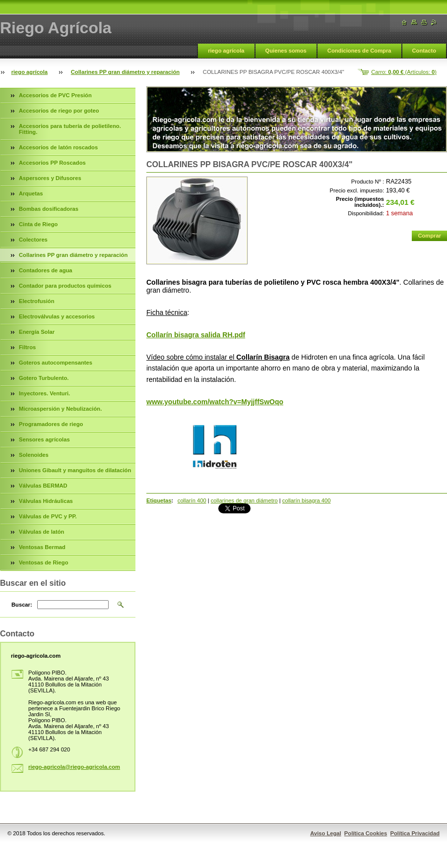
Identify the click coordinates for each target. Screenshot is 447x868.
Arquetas (31, 193)
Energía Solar (37, 332)
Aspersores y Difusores (50, 178)
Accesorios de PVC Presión (55, 95)
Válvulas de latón (41, 532)
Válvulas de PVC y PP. (48, 516)
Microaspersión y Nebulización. (60, 409)
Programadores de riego (51, 424)
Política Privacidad (415, 833)
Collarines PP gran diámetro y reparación (125, 72)
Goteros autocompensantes (56, 363)
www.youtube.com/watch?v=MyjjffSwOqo (215, 402)
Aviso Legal (325, 833)
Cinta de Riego (38, 224)
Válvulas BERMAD (43, 486)
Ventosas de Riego (43, 562)
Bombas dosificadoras (49, 209)
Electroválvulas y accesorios (57, 316)
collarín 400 (192, 500)
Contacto (424, 51)
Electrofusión (36, 301)
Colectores (33, 240)
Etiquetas (159, 500)
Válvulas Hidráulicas (46, 501)
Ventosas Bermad (42, 547)
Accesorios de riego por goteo (59, 111)
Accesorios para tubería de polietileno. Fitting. (70, 129)
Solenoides (34, 455)
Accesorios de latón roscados (58, 147)
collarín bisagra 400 (307, 500)
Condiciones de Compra (359, 51)
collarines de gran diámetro (244, 500)
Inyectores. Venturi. (44, 393)
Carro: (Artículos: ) (404, 72)
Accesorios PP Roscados (52, 163)
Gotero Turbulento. (44, 378)
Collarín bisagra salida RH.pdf (196, 335)
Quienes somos (286, 51)
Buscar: (22, 605)
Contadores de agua (46, 270)
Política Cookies (366, 833)
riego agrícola (226, 51)
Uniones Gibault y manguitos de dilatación (75, 470)
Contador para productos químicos (65, 286)
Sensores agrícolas (44, 439)
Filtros (27, 347)
